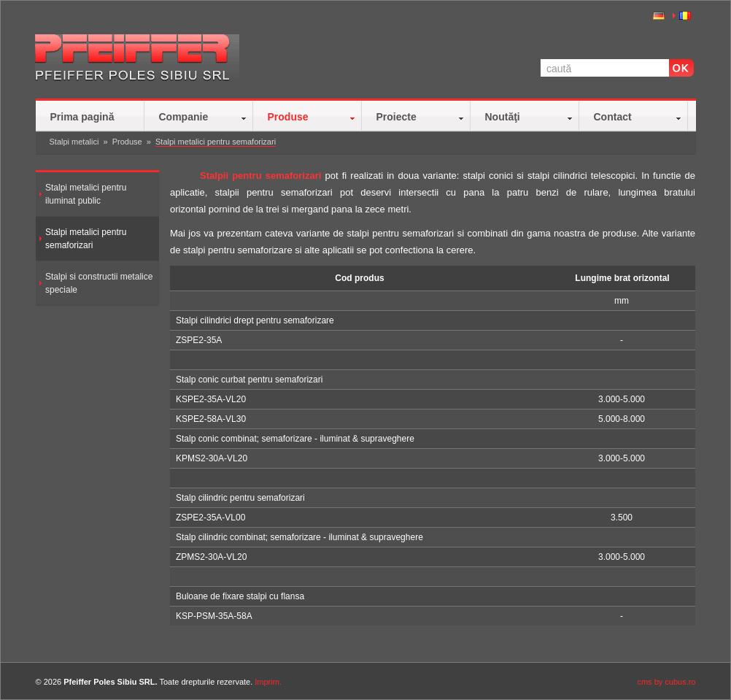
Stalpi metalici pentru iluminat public (86, 194)
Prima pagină (82, 117)
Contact (613, 117)
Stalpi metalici (74, 142)
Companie (184, 117)
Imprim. (268, 682)
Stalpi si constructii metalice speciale (99, 283)
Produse (288, 117)
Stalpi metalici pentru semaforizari (216, 142)
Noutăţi (503, 117)
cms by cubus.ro (666, 682)
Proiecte (397, 117)
